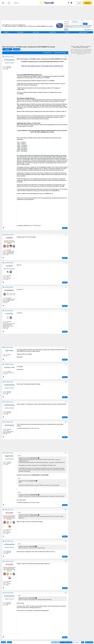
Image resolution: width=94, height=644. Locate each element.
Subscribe (17, 49)
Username (67, 22)
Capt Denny (9, 351)
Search (67, 32)
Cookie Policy (88, 46)
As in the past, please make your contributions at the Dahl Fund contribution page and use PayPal (42, 155)
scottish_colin (9, 367)
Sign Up (87, 3)
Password (67, 24)
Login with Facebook (60, 26)
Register (66, 30)
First (53, 642)
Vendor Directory (83, 32)
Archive (78, 46)
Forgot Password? (88, 30)
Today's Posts (53, 32)
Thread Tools (48, 53)
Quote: (19, 455)
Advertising (82, 46)
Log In (79, 3)
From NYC (9, 314)
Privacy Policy (69, 27)
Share (9, 642)
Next (66, 642)
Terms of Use (89, 26)
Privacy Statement (77, 48)
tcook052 (9, 266)
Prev (58, 642)
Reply (7, 49)
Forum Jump (89, 642)
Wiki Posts (36, 32)
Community (20, 32)
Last (70, 642)
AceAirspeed (9, 425)
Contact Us (73, 46)
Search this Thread (60, 53)
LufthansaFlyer (9, 60)
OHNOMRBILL (9, 290)
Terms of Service (85, 48)
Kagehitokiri (9, 456)
